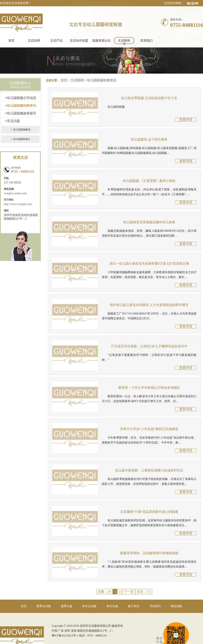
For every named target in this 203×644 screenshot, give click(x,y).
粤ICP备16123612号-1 (65, 636)
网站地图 (176, 606)
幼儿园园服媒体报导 (22, 113)
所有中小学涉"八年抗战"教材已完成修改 (149, 429)
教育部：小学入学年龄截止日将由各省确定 (149, 388)
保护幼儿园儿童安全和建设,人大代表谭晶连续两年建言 (149, 305)
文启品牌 (34, 41)
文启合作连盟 (79, 41)
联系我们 (147, 41)
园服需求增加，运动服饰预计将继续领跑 (149, 553)
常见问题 (13, 121)
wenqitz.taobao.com (15, 193)
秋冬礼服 (112, 606)
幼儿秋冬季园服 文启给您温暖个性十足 (149, 98)
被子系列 (134, 606)
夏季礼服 (67, 606)
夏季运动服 (44, 606)
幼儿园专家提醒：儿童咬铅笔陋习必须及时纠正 (149, 470)
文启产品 (56, 41)
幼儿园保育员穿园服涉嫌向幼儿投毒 (149, 222)
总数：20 (104, 592)
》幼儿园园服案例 (21, 130)
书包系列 (155, 606)
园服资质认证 (101, 41)
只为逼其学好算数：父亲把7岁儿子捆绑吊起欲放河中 (149, 346)
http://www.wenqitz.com (18, 204)
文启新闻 (124, 41)
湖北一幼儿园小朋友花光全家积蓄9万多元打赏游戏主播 (149, 264)
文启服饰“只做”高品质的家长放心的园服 (149, 512)
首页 (11, 41)
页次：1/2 (144, 592)
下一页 (129, 592)
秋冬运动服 (89, 606)
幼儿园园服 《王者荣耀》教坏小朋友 (149, 181)
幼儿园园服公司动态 (22, 98)
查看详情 (186, 120)
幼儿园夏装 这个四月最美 (149, 139)
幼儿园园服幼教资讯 (22, 106)
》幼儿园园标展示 (21, 139)
